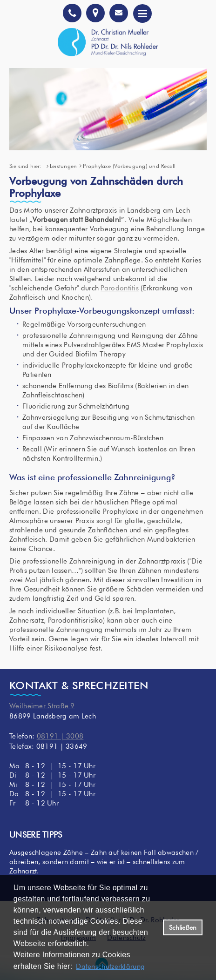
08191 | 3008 (60, 736)
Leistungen (63, 166)
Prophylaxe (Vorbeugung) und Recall (129, 166)
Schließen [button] (183, 927)
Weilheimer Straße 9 (42, 706)
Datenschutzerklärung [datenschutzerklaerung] (110, 967)
